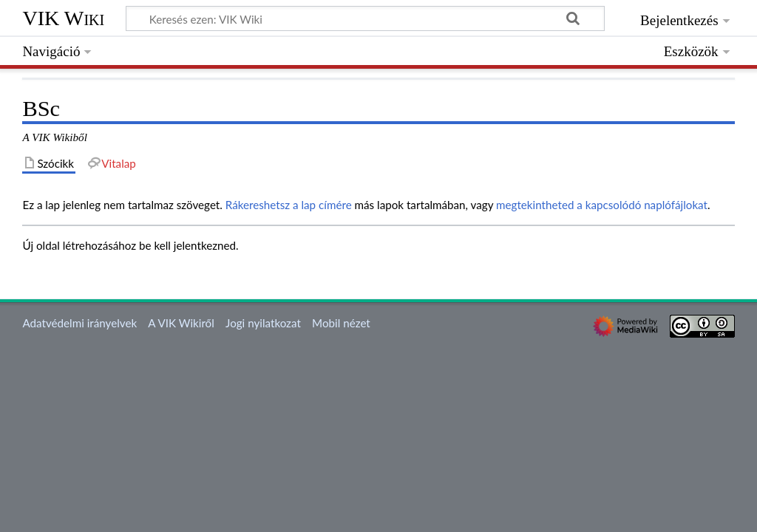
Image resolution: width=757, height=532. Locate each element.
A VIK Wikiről (181, 323)
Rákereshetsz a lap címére (289, 205)
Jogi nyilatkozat (263, 323)
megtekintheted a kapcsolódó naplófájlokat (602, 205)
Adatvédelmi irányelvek (79, 323)
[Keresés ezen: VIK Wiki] (365, 18)
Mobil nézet (341, 323)
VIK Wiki (63, 18)
